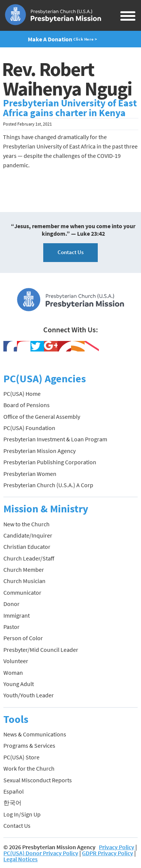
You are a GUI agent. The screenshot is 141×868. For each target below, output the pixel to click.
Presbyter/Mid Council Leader (41, 650)
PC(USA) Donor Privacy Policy (41, 853)
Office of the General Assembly (42, 417)
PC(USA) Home (22, 394)
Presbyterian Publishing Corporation (50, 462)
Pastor (11, 627)
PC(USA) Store (21, 757)
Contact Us (70, 252)
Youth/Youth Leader (29, 695)
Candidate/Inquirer (28, 535)
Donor (11, 604)
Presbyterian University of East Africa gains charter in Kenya (70, 108)
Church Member (24, 570)
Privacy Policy (117, 847)
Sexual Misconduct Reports (38, 780)
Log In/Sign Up (22, 814)
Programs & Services (29, 745)
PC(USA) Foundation (29, 428)
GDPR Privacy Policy (108, 853)
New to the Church (27, 524)
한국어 (12, 803)
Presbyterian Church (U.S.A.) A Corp (48, 485)
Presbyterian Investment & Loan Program (55, 439)
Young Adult (19, 684)
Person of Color (23, 638)
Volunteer (16, 661)
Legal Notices (20, 859)
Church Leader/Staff (29, 558)
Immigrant (17, 615)
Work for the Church (29, 768)
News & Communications (35, 734)
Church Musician (24, 581)
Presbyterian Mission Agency (39, 451)
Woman (13, 673)
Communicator (22, 592)
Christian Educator (27, 547)
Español (14, 791)
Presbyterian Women (30, 474)
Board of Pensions (27, 405)
